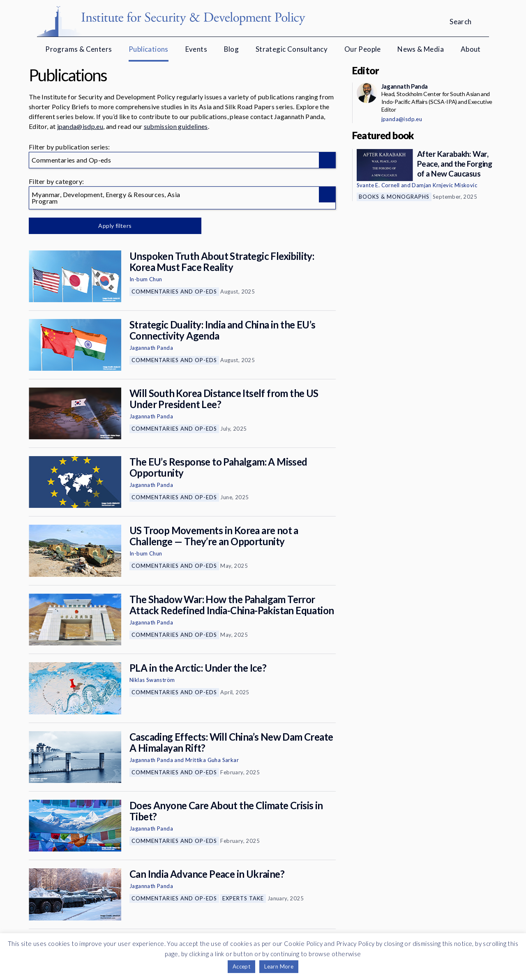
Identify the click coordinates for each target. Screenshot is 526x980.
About (471, 49)
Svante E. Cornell (378, 185)
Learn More (279, 966)
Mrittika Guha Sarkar (212, 760)
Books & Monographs (394, 197)
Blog (232, 49)
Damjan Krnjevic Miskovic (444, 185)
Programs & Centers (78, 49)
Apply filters (115, 226)
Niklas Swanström (152, 680)
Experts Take (243, 898)
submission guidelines (176, 126)
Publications (149, 49)
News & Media (421, 49)
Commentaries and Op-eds (174, 291)
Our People (363, 49)
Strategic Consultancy (292, 49)
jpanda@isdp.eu (80, 126)
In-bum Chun (146, 279)
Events (196, 49)
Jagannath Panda (151, 348)
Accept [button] (241, 966)
